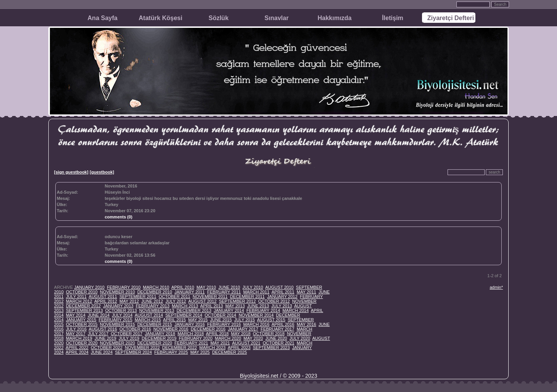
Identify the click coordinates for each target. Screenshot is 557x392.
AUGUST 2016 (103, 329)
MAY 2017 (75, 334)
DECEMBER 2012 (83, 306)
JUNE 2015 (221, 320)
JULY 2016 (76, 329)
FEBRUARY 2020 (196, 338)
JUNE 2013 (258, 306)
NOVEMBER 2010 (117, 292)
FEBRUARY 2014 (263, 310)
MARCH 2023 (212, 348)
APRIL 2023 (239, 348)
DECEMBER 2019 (159, 338)
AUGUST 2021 (246, 343)
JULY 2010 (253, 287)
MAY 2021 (220, 343)
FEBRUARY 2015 (115, 320)
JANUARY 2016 (190, 324)
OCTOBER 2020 (82, 343)
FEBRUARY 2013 (153, 306)
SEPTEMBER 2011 (138, 297)
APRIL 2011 (283, 292)
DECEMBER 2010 (155, 292)
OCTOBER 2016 (135, 329)
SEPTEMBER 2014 (184, 315)
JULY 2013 (281, 306)
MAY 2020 (253, 338)
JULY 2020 (300, 338)
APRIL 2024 (77, 352)
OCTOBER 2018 (269, 334)
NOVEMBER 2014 (256, 315)
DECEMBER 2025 (229, 352)
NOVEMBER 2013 (157, 310)
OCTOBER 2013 (121, 310)
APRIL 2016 (283, 324)
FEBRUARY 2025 (171, 352)
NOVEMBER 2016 (171, 329)
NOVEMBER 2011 (210, 297)
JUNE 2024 (102, 352)
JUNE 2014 (99, 315)
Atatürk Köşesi (161, 18)
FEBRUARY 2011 (224, 292)
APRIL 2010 (183, 287)
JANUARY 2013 (118, 306)
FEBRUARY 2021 (191, 343)
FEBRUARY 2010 (124, 287)
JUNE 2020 (276, 338)
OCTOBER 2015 (82, 324)
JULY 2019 (129, 338)
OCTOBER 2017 (126, 334)
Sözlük (219, 18)
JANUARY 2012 (282, 297)
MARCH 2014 (296, 310)
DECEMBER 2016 (208, 329)
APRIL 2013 (212, 306)
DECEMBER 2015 (155, 324)
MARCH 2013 (185, 306)
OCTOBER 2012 (274, 301)
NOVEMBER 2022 (142, 348)
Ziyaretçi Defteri (451, 18)
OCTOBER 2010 (82, 292)
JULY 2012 (176, 301)
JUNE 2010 (229, 287)
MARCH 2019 (79, 338)
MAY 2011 (306, 292)
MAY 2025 (200, 352)
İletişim (392, 18)
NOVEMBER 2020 (117, 343)
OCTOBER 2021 (278, 343)
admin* (496, 287)
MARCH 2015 (148, 320)
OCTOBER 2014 (220, 315)
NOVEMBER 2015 (117, 324)
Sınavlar (277, 18)
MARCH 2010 (156, 287)
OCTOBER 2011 (174, 297)
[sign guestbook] (71, 172)
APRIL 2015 (175, 320)
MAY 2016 (306, 324)
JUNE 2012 (152, 301)
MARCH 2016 (256, 324)
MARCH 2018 (191, 334)
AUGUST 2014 (149, 315)
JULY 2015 (244, 320)
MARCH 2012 (79, 301)
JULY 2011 (76, 297)
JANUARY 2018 (160, 334)
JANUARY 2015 (81, 320)
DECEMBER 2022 (179, 348)
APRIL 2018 (217, 334)
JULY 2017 (98, 334)
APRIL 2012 (106, 301)
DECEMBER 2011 (248, 297)
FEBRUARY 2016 (224, 324)
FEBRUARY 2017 (278, 329)
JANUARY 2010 (89, 287)
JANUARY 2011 (190, 292)
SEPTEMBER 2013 (84, 310)
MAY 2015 (198, 320)
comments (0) (119, 217)
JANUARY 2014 (229, 310)
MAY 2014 (75, 315)
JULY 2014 (122, 315)
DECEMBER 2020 (155, 343)
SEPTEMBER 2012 (237, 301)
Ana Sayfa (102, 18)
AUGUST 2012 (202, 301)
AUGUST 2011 (103, 297)
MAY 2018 (241, 334)
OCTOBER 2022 (107, 348)
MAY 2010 (206, 287)
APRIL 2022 (77, 348)
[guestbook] (102, 172)
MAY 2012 (129, 301)
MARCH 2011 (256, 292)
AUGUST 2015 (271, 320)
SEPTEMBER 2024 (133, 352)
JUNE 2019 (105, 338)
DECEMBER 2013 (194, 310)
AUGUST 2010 (279, 287)
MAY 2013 (235, 306)
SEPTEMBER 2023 (271, 348)
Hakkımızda (335, 18)
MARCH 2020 (228, 338)
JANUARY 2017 (243, 329)
